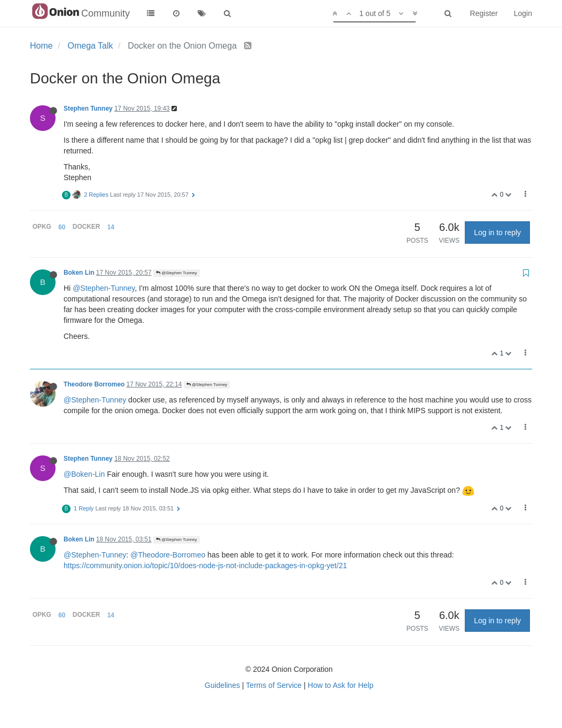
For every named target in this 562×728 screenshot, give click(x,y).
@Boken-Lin (84, 474)
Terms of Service (274, 685)
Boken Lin (79, 273)
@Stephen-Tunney (104, 288)
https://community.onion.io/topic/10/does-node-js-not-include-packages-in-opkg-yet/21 (205, 566)
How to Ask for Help (341, 685)
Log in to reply (497, 233)
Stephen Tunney (88, 109)
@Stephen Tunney (177, 273)
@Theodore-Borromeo (168, 555)
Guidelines (222, 685)
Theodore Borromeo (94, 384)
